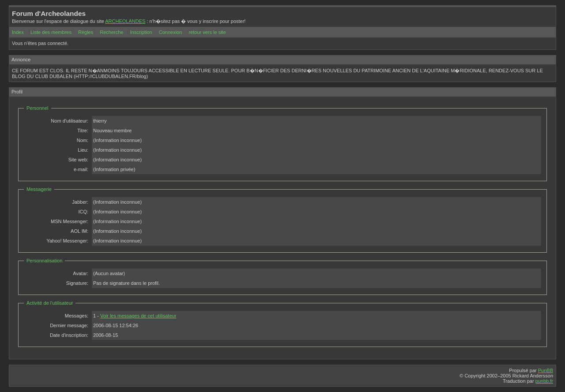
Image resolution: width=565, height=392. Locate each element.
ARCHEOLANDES (125, 21)
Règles (86, 32)
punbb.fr (544, 381)
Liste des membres (51, 32)
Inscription (141, 32)
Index (18, 32)
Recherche (111, 32)
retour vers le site (207, 32)
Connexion (171, 32)
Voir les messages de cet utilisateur (138, 316)
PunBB (546, 370)
